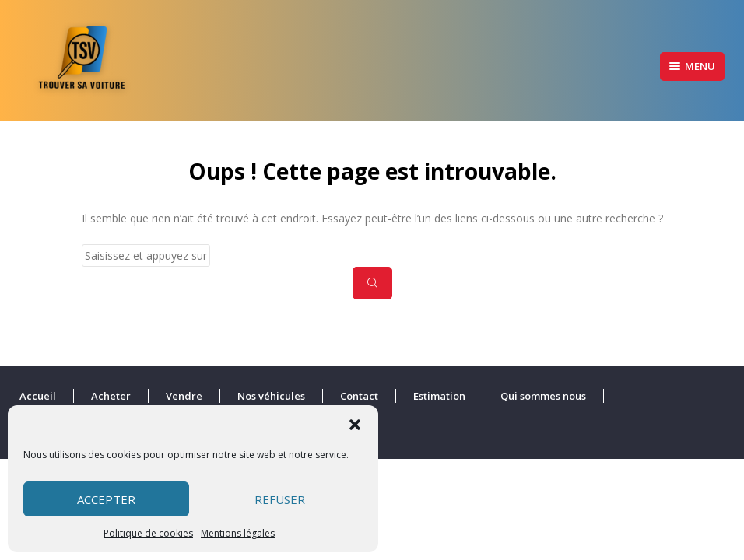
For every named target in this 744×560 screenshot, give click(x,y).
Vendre (184, 396)
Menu (692, 66)
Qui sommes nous (543, 396)
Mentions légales (238, 533)
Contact (359, 396)
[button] (355, 425)
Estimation (439, 396)
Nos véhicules (271, 396)
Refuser (280, 499)
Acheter (111, 396)
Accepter (106, 499)
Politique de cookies (148, 533)
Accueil (38, 396)
